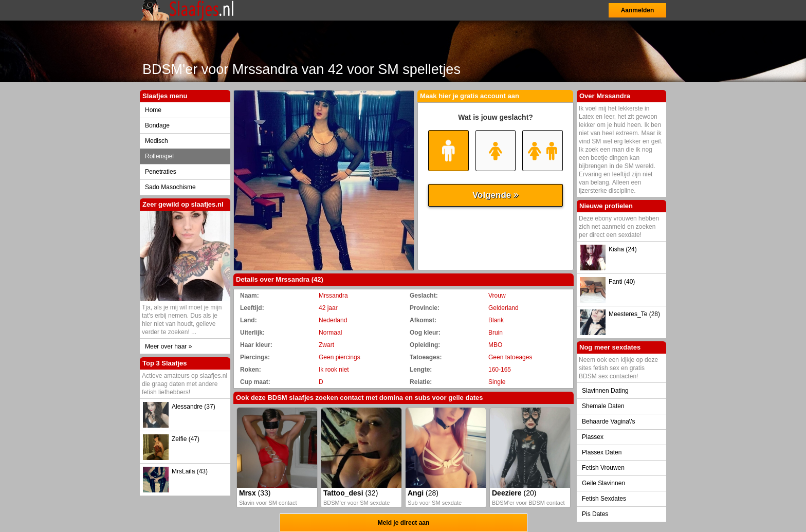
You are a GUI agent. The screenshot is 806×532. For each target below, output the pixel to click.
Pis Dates (595, 514)
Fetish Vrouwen (603, 468)
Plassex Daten (602, 452)
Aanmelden (638, 10)
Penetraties (161, 172)
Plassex (593, 437)
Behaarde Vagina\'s (608, 421)
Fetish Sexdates (604, 499)
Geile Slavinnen (603, 483)
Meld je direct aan (404, 523)
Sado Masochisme (170, 187)
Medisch (157, 141)
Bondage (157, 125)
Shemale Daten (603, 406)
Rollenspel (159, 156)
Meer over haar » (168, 346)
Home (153, 110)
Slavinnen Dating (605, 391)
